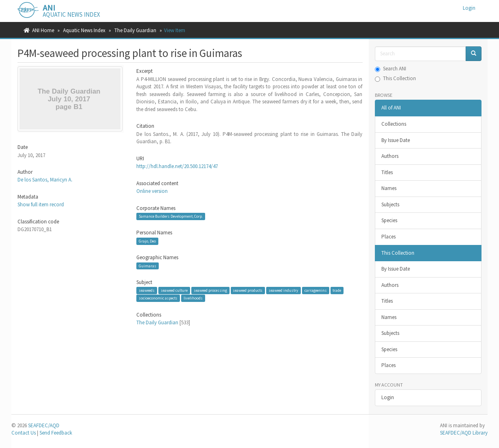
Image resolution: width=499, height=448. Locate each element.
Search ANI (391, 69)
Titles (387, 172)
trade (337, 290)
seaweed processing (210, 290)
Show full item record (41, 204)
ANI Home (43, 30)
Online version (152, 191)
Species (389, 220)
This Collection (395, 78)
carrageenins (316, 290)
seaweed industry (283, 290)
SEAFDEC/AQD (44, 425)
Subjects (390, 204)
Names (389, 188)
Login (388, 397)
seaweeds (147, 290)
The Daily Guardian (135, 30)
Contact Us (24, 433)
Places (388, 237)
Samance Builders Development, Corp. (171, 216)
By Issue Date (396, 140)
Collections (394, 124)
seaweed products (248, 290)
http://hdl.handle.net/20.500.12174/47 (177, 166)
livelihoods (193, 298)
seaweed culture (174, 290)
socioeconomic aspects (158, 298)
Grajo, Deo (147, 241)
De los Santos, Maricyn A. (45, 180)
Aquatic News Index (84, 30)
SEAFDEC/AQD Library (464, 433)
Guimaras (148, 266)
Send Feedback (56, 433)
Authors (390, 156)
